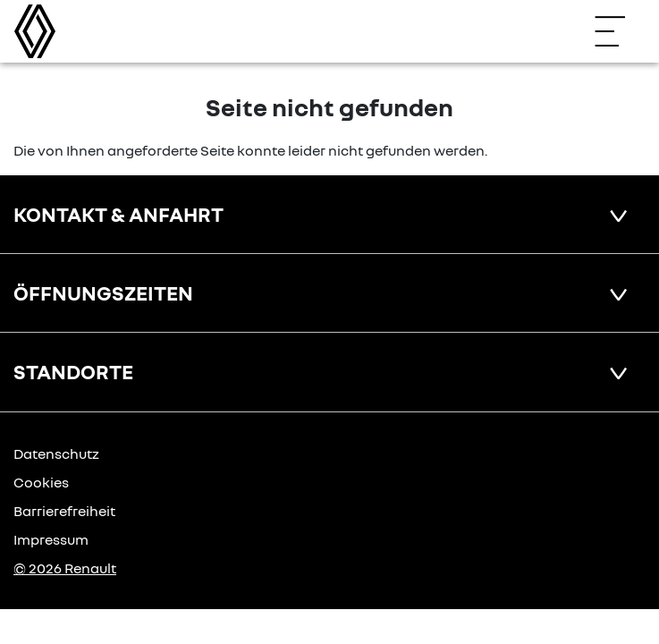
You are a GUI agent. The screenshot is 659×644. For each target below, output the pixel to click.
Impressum (51, 539)
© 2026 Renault (65, 568)
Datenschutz (56, 453)
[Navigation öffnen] (619, 31)
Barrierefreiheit (64, 511)
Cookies (41, 482)
